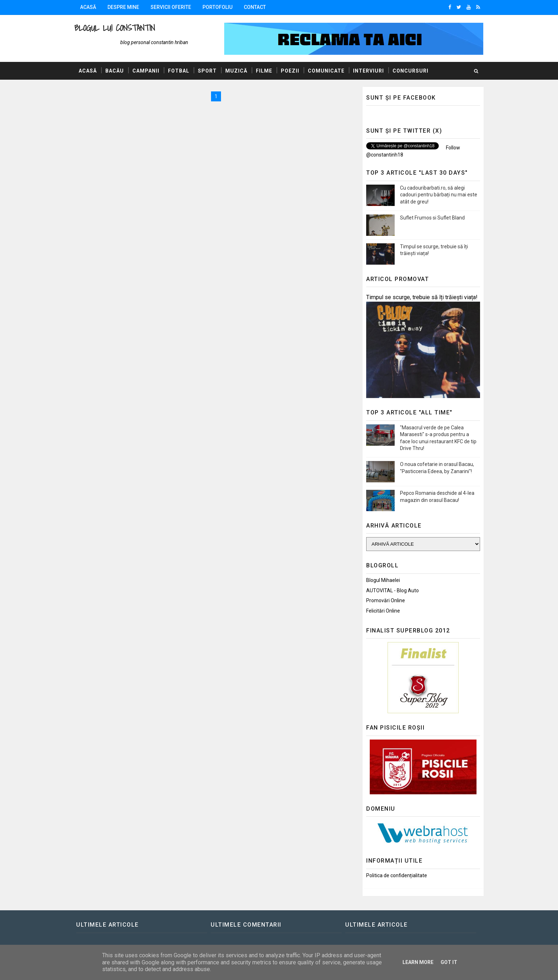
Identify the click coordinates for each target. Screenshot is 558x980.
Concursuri (410, 71)
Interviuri (369, 71)
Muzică (236, 71)
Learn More (418, 962)
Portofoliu (217, 7)
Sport (207, 71)
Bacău (115, 71)
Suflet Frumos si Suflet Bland (432, 218)
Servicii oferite (171, 7)
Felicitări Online (383, 611)
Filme (264, 71)
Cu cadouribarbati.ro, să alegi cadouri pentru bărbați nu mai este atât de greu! (439, 195)
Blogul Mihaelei (383, 580)
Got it (449, 962)
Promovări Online (386, 600)
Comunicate (326, 71)
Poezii (290, 71)
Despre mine (123, 7)
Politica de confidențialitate (397, 875)
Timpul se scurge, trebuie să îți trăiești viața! (422, 297)
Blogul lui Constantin (115, 28)
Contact (255, 7)
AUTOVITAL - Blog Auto (393, 590)
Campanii (146, 71)
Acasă (88, 7)
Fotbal (179, 71)
